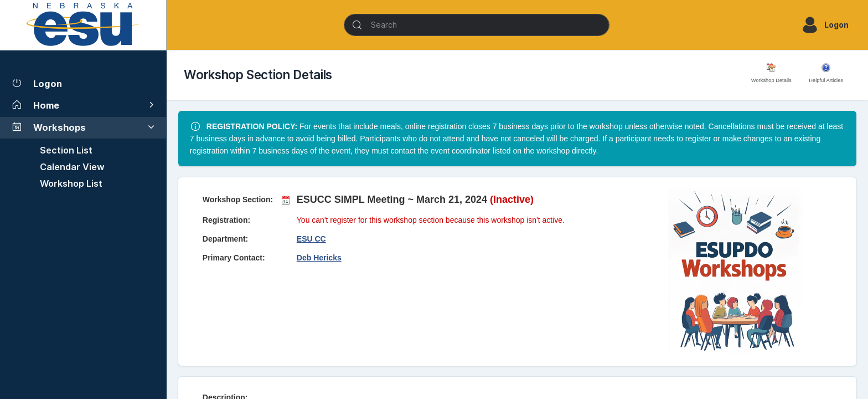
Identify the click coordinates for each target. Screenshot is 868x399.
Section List (66, 150)
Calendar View (72, 167)
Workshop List (71, 183)
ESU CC (311, 239)
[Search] (477, 25)
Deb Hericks (319, 258)
